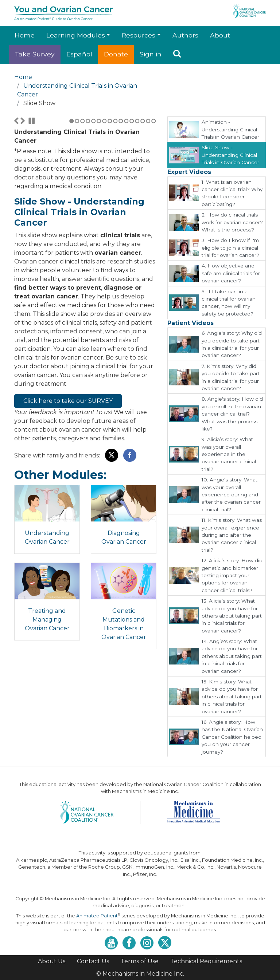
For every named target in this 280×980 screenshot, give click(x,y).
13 (137, 201)
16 (154, 201)
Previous (16, 201)
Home (25, 35)
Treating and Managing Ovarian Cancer (47, 705)
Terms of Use (140, 961)
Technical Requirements (206, 961)
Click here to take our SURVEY (68, 481)
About (220, 35)
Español (79, 54)
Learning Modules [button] (76, 35)
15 (148, 201)
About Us (52, 961)
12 (132, 201)
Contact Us (93, 961)
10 (121, 201)
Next (23, 201)
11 (126, 201)
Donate (116, 54)
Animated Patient (97, 916)
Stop (32, 201)
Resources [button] (139, 35)
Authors (185, 35)
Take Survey (35, 54)
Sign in (151, 54)
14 (143, 201)
